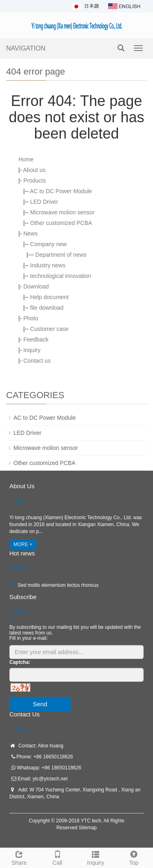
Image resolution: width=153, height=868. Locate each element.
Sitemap (88, 828)
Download (36, 286)
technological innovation (61, 276)
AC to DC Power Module (61, 191)
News (30, 234)
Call (58, 857)
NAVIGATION (26, 48)
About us (34, 170)
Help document (49, 297)
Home (26, 159)
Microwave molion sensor (62, 212)
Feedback (36, 339)
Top (134, 857)
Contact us (37, 361)
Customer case (49, 329)
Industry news (48, 265)
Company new (49, 244)
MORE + (23, 544)
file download (47, 308)
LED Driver (44, 202)
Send (40, 704)
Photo (31, 318)
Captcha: (20, 662)
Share (19, 857)
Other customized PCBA (61, 223)
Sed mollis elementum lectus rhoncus (58, 585)
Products (34, 181)
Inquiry (32, 350)
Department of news (61, 255)
